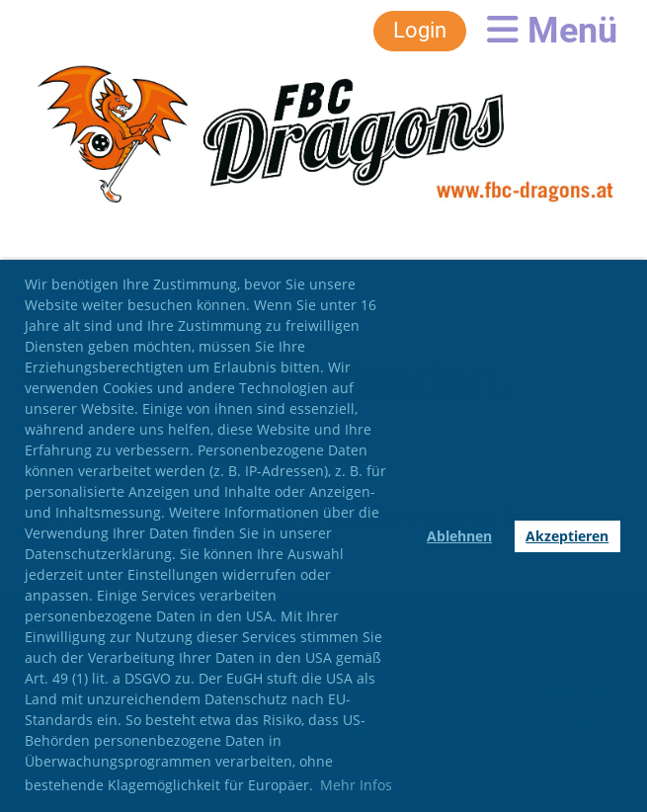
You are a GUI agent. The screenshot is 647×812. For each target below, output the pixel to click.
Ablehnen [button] (459, 536)
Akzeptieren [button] (567, 536)
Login (420, 30)
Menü (552, 31)
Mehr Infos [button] (356, 785)
